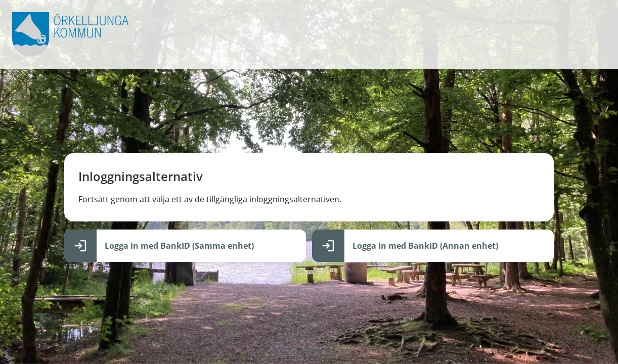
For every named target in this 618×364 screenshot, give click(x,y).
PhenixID (338, 351)
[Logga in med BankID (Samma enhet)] (185, 246)
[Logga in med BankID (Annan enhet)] (433, 246)
